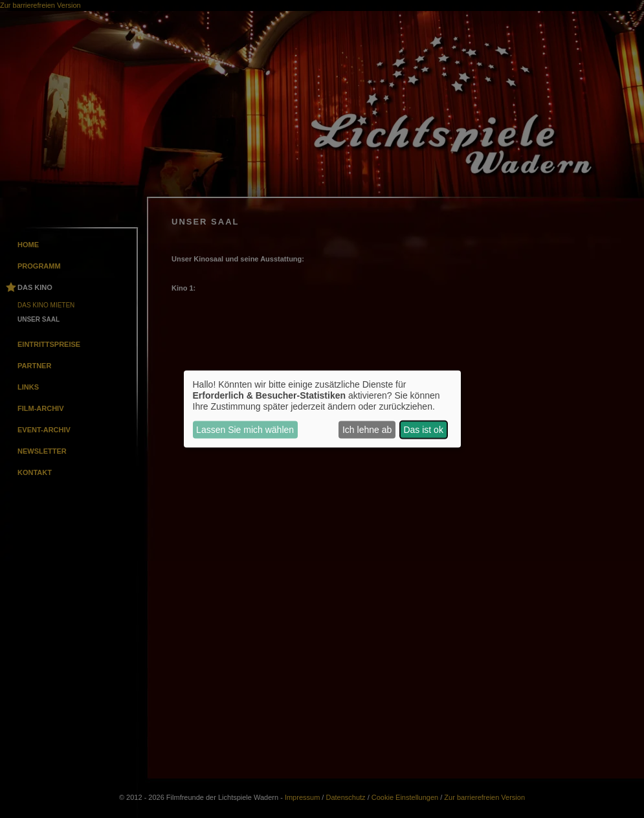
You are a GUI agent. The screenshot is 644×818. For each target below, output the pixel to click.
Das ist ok (423, 430)
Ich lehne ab (367, 430)
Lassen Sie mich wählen (245, 430)
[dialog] (322, 409)
